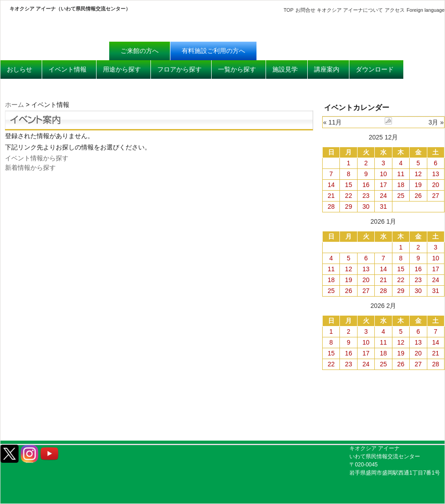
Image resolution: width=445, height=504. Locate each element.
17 (383, 185)
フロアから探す (179, 69)
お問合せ (305, 10)
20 (435, 185)
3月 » (436, 122)
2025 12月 (384, 137)
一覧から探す (237, 69)
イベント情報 (68, 69)
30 (366, 206)
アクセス (395, 10)
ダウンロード (375, 69)
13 (435, 174)
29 (348, 206)
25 (401, 196)
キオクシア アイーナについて (350, 10)
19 (418, 185)
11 (401, 174)
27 (435, 196)
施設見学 (285, 69)
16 (366, 185)
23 (366, 196)
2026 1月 (384, 221)
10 (383, 174)
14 (331, 185)
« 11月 (332, 122)
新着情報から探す (30, 168)
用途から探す (122, 69)
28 (331, 206)
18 (401, 185)
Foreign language (426, 10)
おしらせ (19, 69)
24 (383, 196)
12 (418, 174)
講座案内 (327, 69)
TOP (289, 10)
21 (331, 196)
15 (348, 185)
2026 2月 (384, 306)
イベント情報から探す (37, 158)
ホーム (15, 105)
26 (418, 196)
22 (348, 196)
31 (383, 206)
